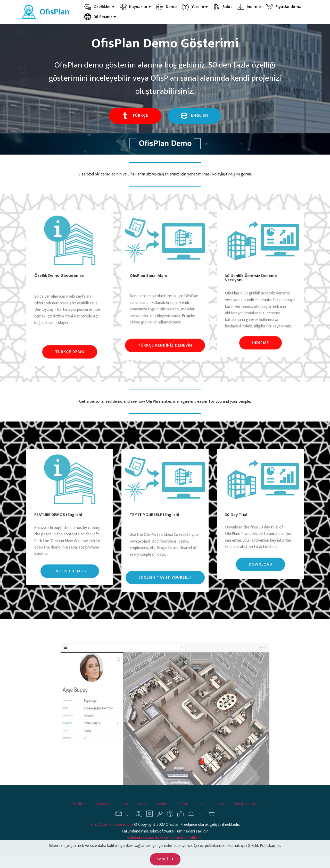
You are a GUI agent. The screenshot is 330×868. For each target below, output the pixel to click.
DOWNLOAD (261, 572)
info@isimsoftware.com (112, 835)
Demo (167, 7)
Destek (182, 810)
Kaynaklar (134, 7)
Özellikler (98, 7)
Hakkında (135, 849)
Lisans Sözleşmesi (159, 849)
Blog (124, 810)
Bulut (223, 7)
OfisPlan (55, 12)
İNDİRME (261, 350)
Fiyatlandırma (284, 7)
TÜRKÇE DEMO (70, 359)
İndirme (249, 7)
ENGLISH (194, 116)
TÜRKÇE (135, 116)
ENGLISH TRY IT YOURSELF (165, 585)
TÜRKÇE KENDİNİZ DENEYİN (165, 352)
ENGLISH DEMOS (70, 578)
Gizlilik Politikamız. (264, 860)
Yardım (193, 7)
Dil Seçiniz (98, 17)
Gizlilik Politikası (189, 849)
